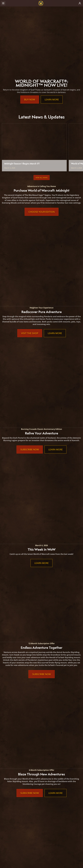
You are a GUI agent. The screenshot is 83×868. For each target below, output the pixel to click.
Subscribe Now (30, 289)
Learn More (52, 100)
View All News (42, 178)
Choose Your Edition (42, 212)
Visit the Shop (30, 253)
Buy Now (30, 100)
